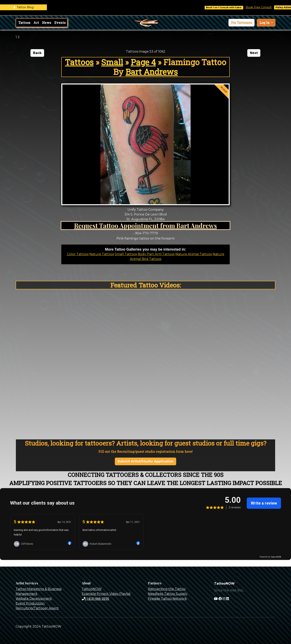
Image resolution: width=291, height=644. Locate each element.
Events (60, 23)
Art (36, 23)
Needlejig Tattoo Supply (168, 594)
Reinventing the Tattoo (167, 589)
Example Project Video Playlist (106, 594)
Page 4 (143, 62)
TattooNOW (92, 589)
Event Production (30, 603)
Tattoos (24, 23)
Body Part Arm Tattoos (156, 254)
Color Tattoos (78, 254)
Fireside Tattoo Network (167, 599)
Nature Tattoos (102, 254)
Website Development (34, 599)
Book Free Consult (263, 7)
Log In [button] (265, 23)
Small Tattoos (126, 254)
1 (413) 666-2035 (95, 599)
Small (112, 62)
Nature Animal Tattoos (194, 254)
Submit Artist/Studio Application (145, 461)
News (47, 23)
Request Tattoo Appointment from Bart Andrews (145, 225)
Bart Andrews (152, 72)
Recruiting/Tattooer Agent (37, 608)
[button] (241, 23)
